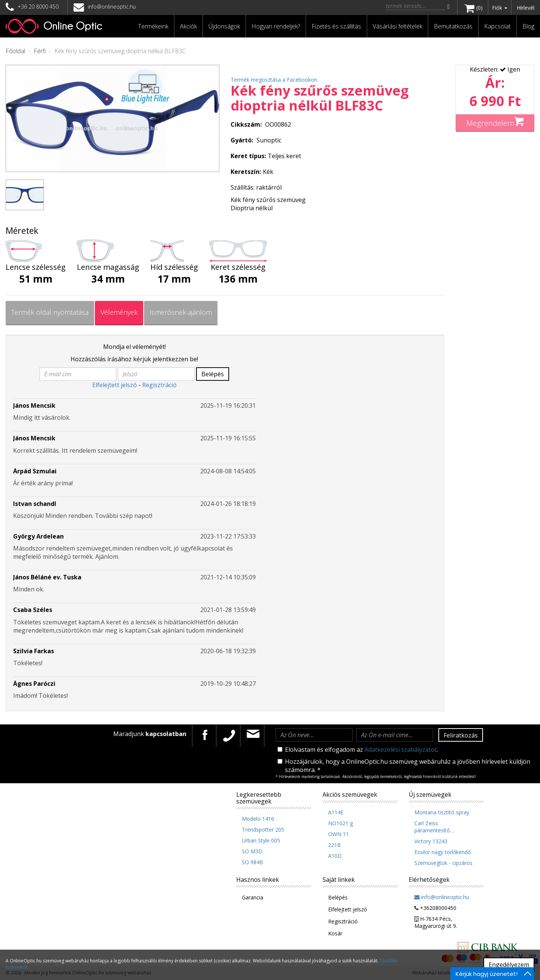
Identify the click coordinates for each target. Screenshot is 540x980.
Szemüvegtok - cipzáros (443, 863)
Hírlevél (526, 8)
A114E (336, 812)
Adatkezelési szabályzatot (401, 750)
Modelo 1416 (258, 819)
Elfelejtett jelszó (115, 385)
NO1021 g (340, 823)
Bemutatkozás (453, 26)
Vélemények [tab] (119, 312)
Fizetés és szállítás (336, 26)
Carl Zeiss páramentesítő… (434, 827)
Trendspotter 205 (263, 830)
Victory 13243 (431, 841)
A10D (335, 856)
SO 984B (253, 862)
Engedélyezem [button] (509, 965)
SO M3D (252, 851)
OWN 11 (338, 834)
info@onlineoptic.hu (105, 7)
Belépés (213, 374)
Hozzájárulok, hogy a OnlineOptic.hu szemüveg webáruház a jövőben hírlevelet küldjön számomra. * (404, 766)
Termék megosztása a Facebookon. (274, 80)
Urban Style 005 (261, 840)
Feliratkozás (461, 735)
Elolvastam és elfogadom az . (358, 750)
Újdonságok (224, 26)
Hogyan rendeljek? (276, 26)
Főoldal (15, 51)
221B (334, 845)
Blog (528, 26)
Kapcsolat (497, 26)
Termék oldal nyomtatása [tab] (50, 312)
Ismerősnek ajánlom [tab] (181, 312)
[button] (153, 26)
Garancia (253, 897)
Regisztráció (159, 385)
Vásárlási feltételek (397, 26)
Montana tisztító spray (442, 812)
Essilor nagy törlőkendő (442, 852)
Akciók (188, 26)
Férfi (40, 51)
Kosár (335, 933)
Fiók (500, 8)
